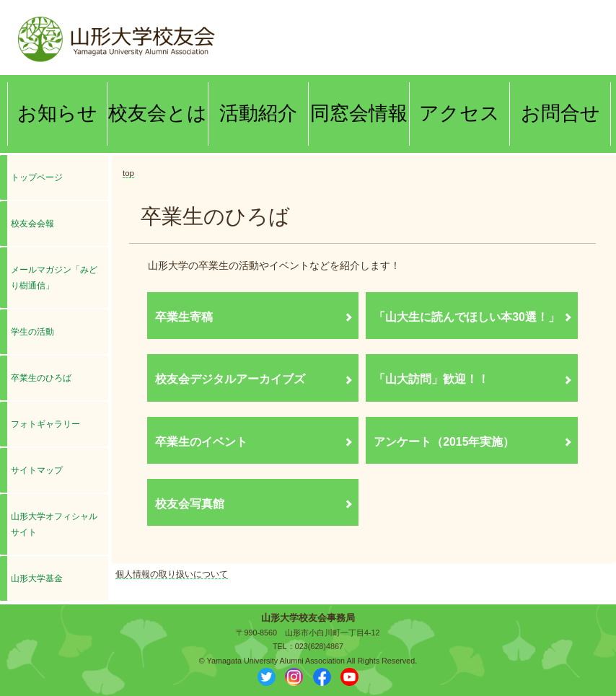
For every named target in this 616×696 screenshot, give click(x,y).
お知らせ (57, 113)
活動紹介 (258, 113)
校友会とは (158, 113)
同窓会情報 (359, 113)
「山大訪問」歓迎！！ (431, 379)
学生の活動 (32, 332)
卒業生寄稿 (184, 317)
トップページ (37, 177)
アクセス (459, 113)
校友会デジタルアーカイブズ (230, 379)
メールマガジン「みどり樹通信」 (54, 278)
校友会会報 (37, 224)
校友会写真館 (190, 504)
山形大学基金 (37, 578)
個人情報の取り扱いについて (172, 574)
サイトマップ (37, 470)
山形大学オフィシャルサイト (54, 524)
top (128, 173)
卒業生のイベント (201, 442)
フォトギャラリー (45, 424)
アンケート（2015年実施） (444, 442)
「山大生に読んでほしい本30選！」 (467, 317)
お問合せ (560, 113)
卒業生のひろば (41, 378)
